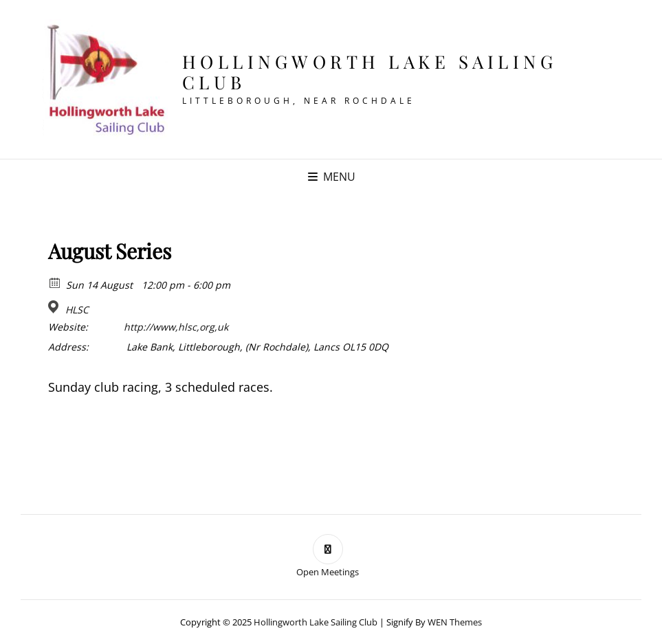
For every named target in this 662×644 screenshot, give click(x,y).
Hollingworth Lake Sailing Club (370, 72)
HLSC (77, 310)
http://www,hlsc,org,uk (176, 327)
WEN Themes (455, 622)
